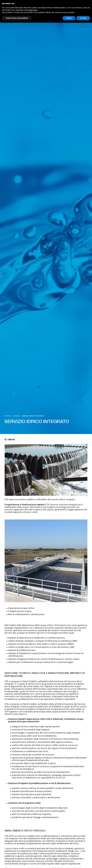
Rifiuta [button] (69, 18)
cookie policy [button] (33, 10)
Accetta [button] (83, 18)
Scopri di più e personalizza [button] (17, 18)
